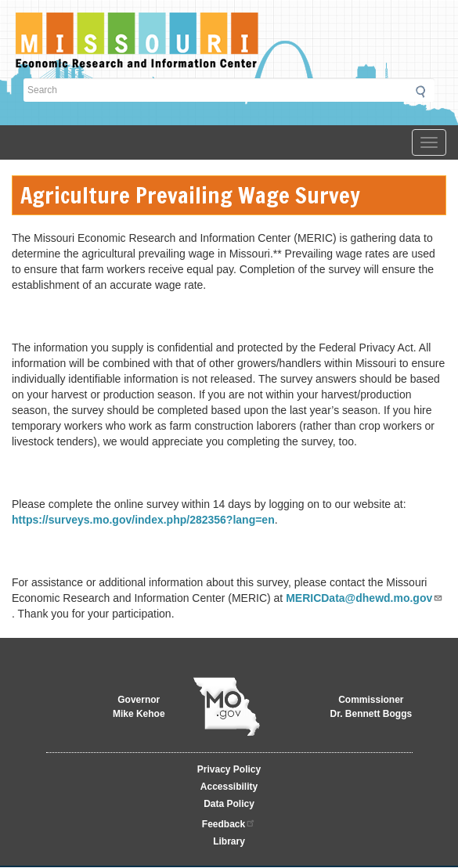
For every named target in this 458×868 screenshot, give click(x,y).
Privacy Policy (229, 769)
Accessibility (229, 787)
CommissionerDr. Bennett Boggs (371, 707)
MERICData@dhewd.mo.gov (364, 598)
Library (229, 841)
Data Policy (229, 804)
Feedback (229, 823)
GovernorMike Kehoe (139, 707)
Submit (425, 92)
